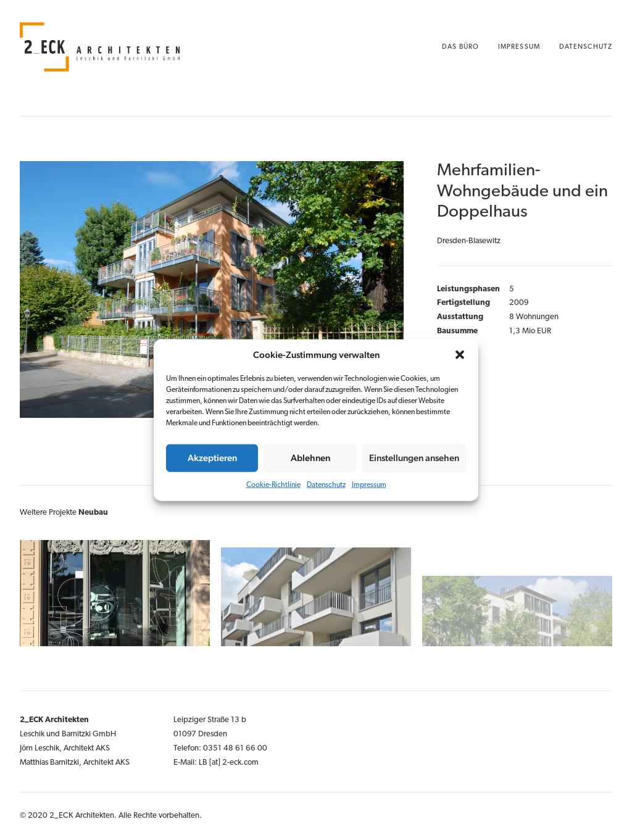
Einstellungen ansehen (414, 458)
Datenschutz (326, 484)
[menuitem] (465, 47)
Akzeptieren (212, 458)
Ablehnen (310, 458)
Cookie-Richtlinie (273, 484)
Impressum (369, 484)
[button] (460, 354)
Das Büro (460, 47)
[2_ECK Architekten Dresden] (100, 47)
